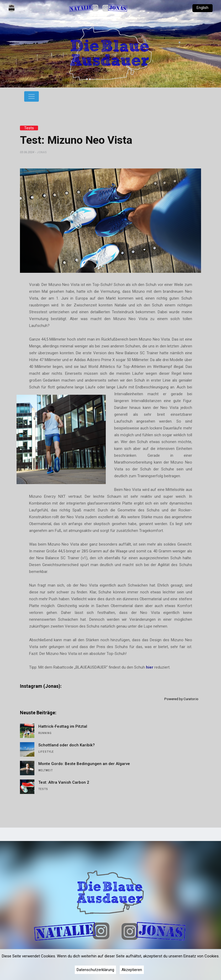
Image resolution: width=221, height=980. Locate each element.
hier (150, 667)
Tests (29, 128)
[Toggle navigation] (31, 96)
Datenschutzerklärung (95, 970)
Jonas (42, 152)
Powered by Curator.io (181, 699)
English (202, 8)
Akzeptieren (132, 970)
